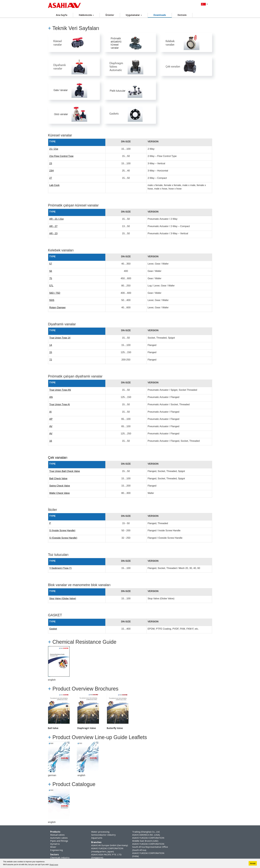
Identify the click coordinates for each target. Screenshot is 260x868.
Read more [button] (54, 865)
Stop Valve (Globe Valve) (63, 599)
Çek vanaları (58, 457)
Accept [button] (253, 863)
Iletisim (182, 15)
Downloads (160, 15)
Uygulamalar (134, 15)
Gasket (53, 629)
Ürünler (110, 15)
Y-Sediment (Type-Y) (61, 568)
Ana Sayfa (62, 15)
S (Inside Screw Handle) (62, 531)
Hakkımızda (86, 15)
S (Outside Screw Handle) (63, 538)
